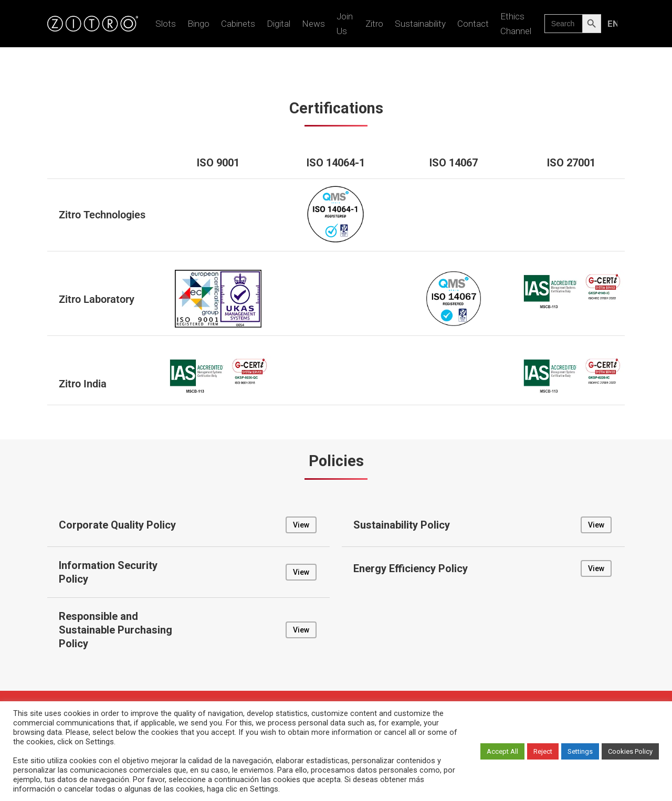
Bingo (198, 24)
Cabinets (238, 24)
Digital (279, 24)
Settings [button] (580, 751)
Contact (473, 24)
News (313, 24)
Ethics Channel (516, 24)
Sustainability (420, 24)
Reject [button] (543, 751)
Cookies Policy (630, 751)
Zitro (374, 24)
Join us (345, 24)
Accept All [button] (502, 751)
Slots (166, 24)
